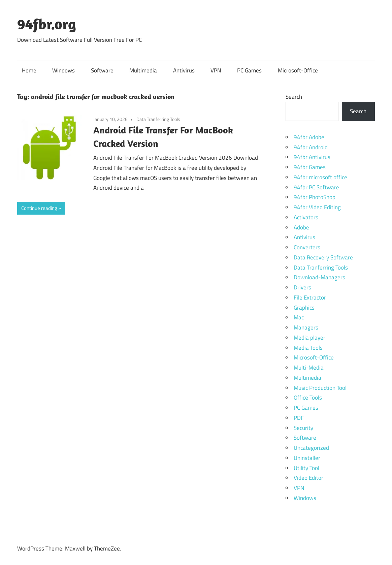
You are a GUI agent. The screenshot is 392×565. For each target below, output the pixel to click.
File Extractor (310, 297)
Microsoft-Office (298, 70)
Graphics (304, 308)
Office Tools (308, 398)
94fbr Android (311, 147)
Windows (63, 70)
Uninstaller (307, 458)
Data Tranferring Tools (158, 119)
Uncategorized (311, 448)
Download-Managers (319, 277)
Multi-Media (309, 368)
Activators (306, 217)
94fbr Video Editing (317, 207)
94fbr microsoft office (320, 177)
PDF (299, 418)
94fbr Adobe (309, 137)
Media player (309, 338)
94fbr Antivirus (312, 157)
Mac (299, 317)
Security (303, 428)
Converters (307, 247)
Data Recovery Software (323, 257)
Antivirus (184, 70)
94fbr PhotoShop (315, 197)
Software (102, 70)
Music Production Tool (320, 388)
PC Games (249, 70)
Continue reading (39, 208)
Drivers (302, 287)
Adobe (301, 227)
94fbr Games (310, 167)
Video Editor (308, 478)
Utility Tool (306, 468)
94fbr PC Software (316, 187)
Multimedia (143, 70)
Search (294, 97)
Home (29, 70)
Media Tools (308, 348)
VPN (216, 70)
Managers (306, 327)
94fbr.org (47, 24)
